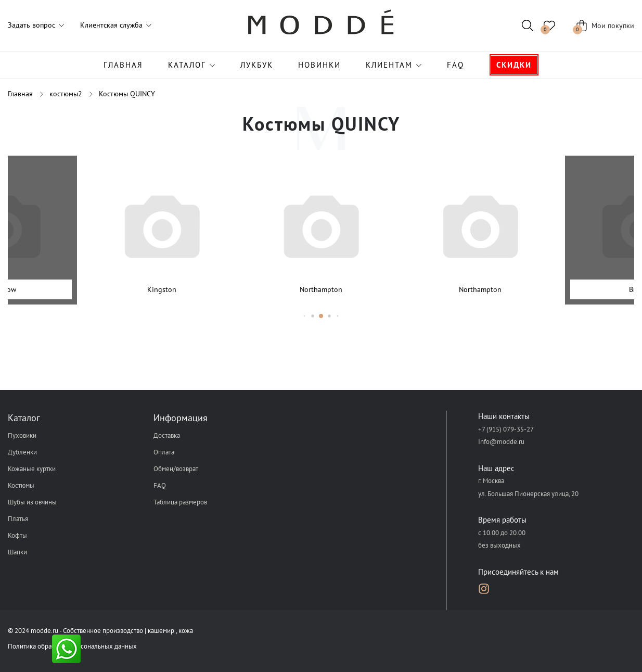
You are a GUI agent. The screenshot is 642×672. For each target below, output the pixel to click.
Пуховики (22, 435)
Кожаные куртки (32, 469)
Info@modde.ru (501, 442)
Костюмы (21, 485)
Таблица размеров (180, 502)
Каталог (187, 65)
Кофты (17, 535)
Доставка (167, 435)
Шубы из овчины (32, 502)
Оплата (164, 452)
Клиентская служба (111, 25)
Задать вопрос (31, 25)
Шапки (17, 552)
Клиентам (389, 65)
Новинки (319, 65)
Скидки (514, 65)
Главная (123, 65)
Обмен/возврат (176, 469)
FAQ (455, 65)
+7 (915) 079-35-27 (506, 429)
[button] (305, 316)
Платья (18, 519)
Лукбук (257, 65)
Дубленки (22, 452)
